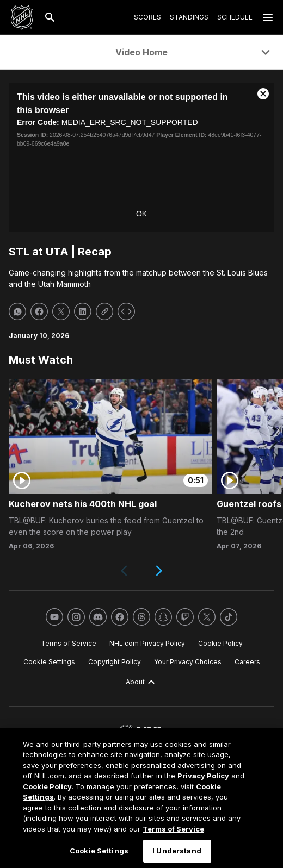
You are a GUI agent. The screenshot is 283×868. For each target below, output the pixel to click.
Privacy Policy (203, 776)
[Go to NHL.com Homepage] (22, 17)
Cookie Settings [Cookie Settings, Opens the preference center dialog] (99, 851)
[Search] (50, 17)
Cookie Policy (47, 786)
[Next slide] (159, 571)
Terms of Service (173, 829)
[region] (141, 798)
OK (141, 214)
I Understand (177, 851)
